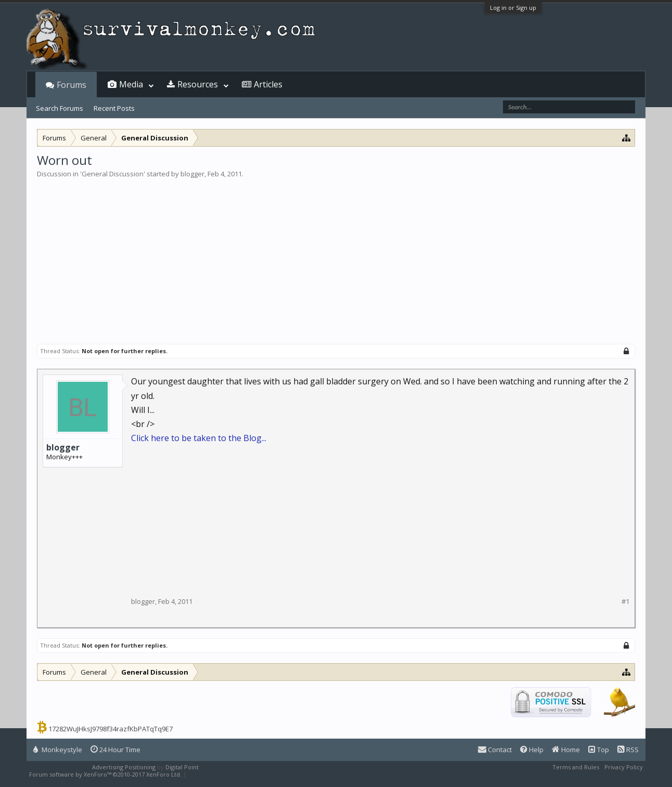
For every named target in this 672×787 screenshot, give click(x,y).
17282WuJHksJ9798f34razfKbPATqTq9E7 (111, 729)
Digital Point (182, 767)
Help (532, 750)
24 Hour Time (115, 750)
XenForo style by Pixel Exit (225, 774)
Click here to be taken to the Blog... (199, 438)
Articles (268, 84)
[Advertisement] (336, 257)
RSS (628, 750)
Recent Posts (114, 108)
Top (599, 750)
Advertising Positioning (124, 767)
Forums (72, 85)
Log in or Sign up (513, 8)
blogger (192, 174)
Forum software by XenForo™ (105, 774)
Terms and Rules (576, 767)
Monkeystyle (58, 750)
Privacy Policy (624, 767)
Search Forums (60, 108)
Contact (495, 750)
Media (131, 84)
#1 (625, 602)
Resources (198, 84)
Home (566, 750)
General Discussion (113, 174)
